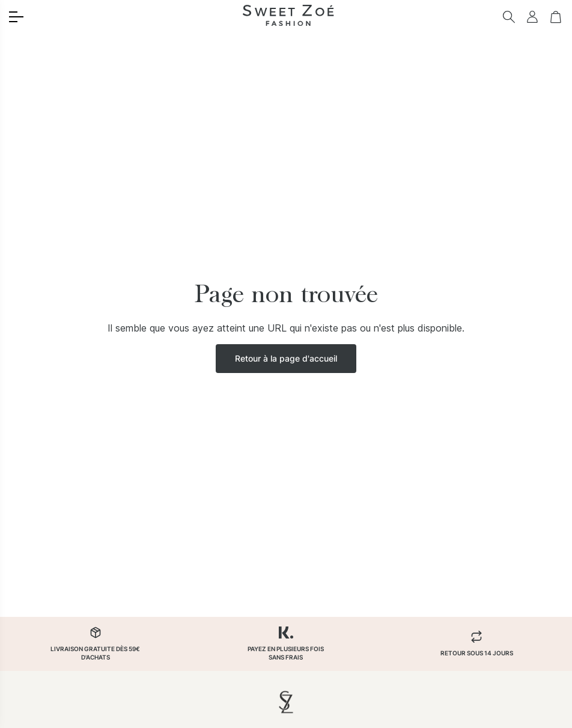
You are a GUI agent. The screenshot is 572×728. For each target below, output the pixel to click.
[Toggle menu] (16, 17)
